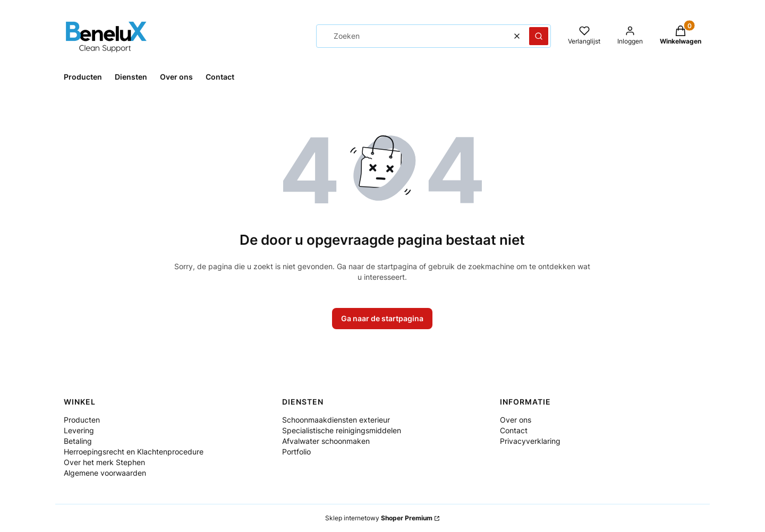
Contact (514, 430)
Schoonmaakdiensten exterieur (336, 420)
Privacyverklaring (530, 441)
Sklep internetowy (379, 518)
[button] (539, 36)
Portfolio (296, 452)
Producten (82, 420)
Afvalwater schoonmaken (326, 441)
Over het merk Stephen (104, 462)
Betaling (78, 441)
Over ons (516, 420)
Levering (79, 430)
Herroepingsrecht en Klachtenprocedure (134, 452)
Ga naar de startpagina (382, 318)
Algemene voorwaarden (105, 473)
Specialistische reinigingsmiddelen (342, 430)
